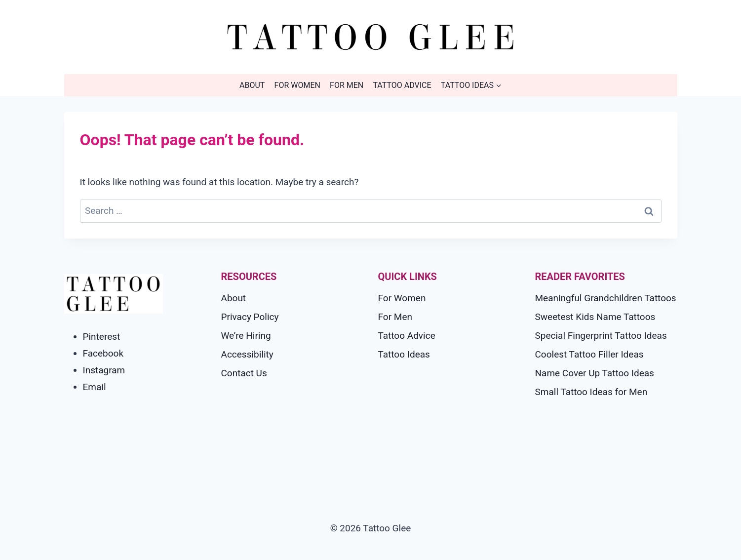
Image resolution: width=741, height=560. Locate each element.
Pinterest (102, 337)
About (252, 85)
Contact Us (244, 373)
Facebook (103, 353)
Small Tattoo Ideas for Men (591, 392)
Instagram (104, 370)
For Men (347, 85)
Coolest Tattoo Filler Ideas (589, 354)
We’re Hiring (246, 336)
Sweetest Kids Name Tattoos (595, 317)
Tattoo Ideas (404, 354)
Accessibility (247, 354)
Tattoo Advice (402, 85)
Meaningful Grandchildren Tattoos (606, 298)
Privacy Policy (250, 317)
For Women (297, 85)
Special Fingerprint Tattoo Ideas (601, 336)
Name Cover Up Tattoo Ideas (595, 373)
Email (95, 387)
